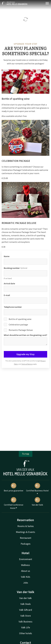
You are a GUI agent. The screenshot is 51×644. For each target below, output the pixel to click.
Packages (26, 544)
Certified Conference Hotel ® (14, 503)
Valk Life (26, 627)
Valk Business (26, 622)
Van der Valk (37, 502)
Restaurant (26, 538)
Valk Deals (26, 604)
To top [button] (26, 454)
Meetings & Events (26, 532)
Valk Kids (26, 577)
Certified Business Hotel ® (37, 489)
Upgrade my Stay (26, 354)
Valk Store (26, 616)
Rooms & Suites (26, 526)
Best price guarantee (14, 487)
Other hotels (26, 633)
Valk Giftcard (26, 610)
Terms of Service (27, 364)
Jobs (26, 583)
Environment (26, 559)
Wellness (26, 565)
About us (26, 571)
